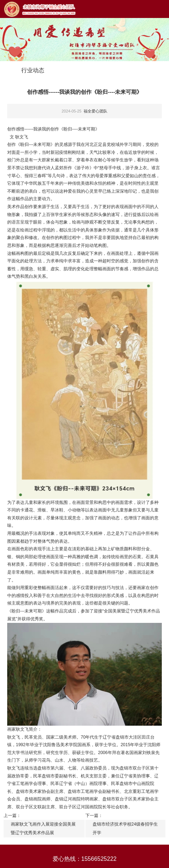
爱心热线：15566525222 (85, 859)
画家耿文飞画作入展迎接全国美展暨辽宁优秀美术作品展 (43, 828)
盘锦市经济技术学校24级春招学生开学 (125, 828)
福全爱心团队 (95, 111)
